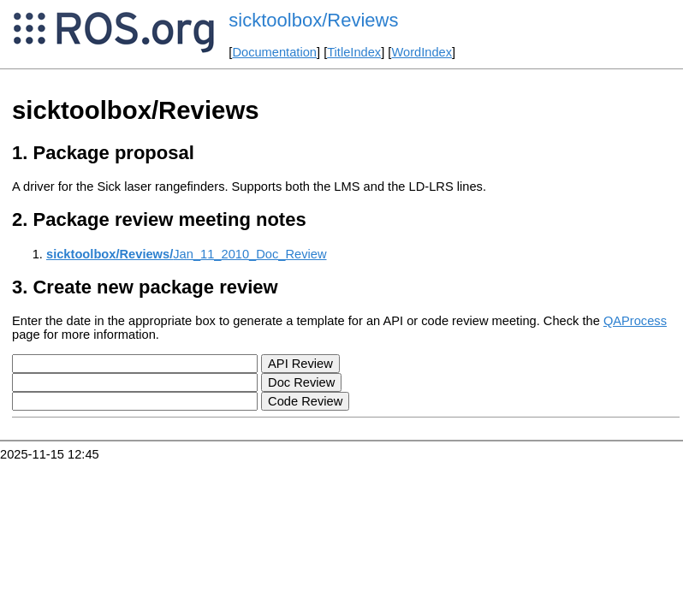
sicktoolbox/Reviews (313, 20)
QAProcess (635, 321)
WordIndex (422, 52)
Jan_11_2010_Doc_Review (187, 254)
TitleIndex (354, 52)
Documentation (274, 52)
